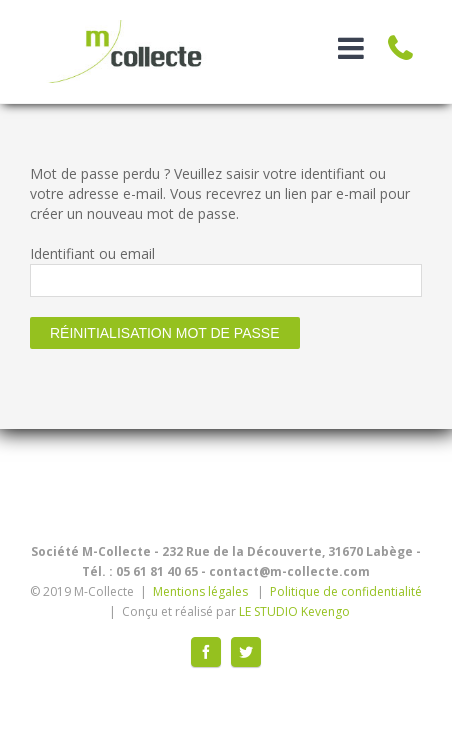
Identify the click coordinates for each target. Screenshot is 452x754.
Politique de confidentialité (346, 591)
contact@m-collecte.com (289, 571)
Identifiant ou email (92, 253)
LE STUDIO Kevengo (294, 611)
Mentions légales (200, 591)
